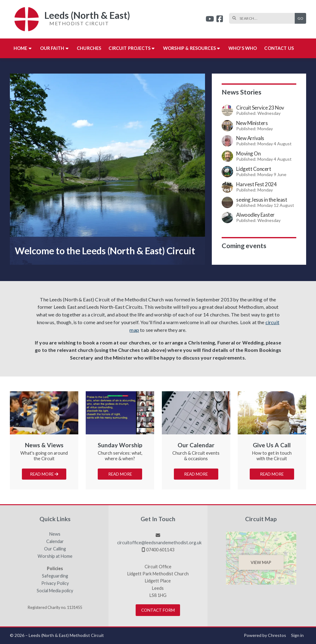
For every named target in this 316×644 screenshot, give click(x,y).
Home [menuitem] (21, 48)
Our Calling (55, 549)
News (55, 534)
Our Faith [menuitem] (52, 48)
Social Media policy (55, 591)
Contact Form (158, 610)
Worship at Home (55, 556)
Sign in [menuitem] (297, 635)
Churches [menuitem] (89, 48)
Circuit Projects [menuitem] (129, 48)
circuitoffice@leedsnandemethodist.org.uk (159, 543)
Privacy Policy (55, 583)
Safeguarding (55, 576)
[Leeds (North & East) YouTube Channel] (210, 20)
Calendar (55, 541)
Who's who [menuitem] (243, 48)
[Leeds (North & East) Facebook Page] (220, 20)
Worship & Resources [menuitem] (189, 48)
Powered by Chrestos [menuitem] (265, 635)
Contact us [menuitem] (279, 48)
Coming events (244, 246)
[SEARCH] (263, 18)
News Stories (242, 92)
